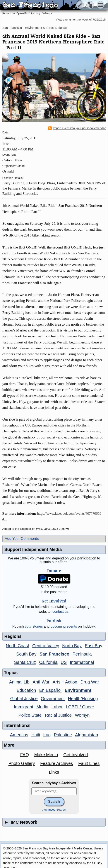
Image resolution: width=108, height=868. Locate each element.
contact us (60, 612)
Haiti (36, 735)
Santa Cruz (25, 662)
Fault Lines (89, 763)
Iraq (47, 735)
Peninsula (82, 654)
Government (53, 699)
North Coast (17, 646)
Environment (78, 690)
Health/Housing (83, 699)
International (82, 662)
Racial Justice (58, 715)
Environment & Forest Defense (46, 28)
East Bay (94, 646)
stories (34, 626)
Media (42, 707)
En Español (50, 690)
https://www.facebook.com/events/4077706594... (52, 516)
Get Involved (75, 755)
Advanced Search (54, 810)
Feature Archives (57, 763)
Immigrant (24, 707)
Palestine (63, 735)
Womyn (82, 715)
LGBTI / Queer (80, 707)
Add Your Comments (22, 539)
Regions (13, 636)
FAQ (24, 755)
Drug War (90, 682)
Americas (19, 735)
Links (54, 772)
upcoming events (64, 626)
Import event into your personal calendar (77, 128)
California (48, 662)
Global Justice (24, 699)
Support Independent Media (33, 549)
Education (26, 690)
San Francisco (12, 28)
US (64, 662)
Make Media (46, 755)
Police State (30, 715)
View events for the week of (81, 20)
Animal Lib (19, 682)
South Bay (26, 654)
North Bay (72, 646)
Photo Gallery (22, 763)
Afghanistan (87, 735)
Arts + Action (65, 682)
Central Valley (46, 646)
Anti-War (41, 682)
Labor (57, 707)
